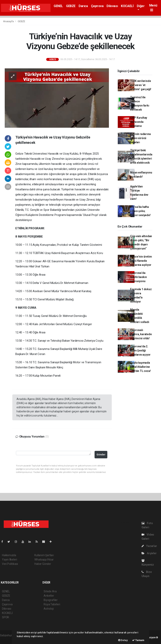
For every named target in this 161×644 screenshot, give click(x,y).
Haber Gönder (43, 564)
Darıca (83, 6)
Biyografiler (51, 600)
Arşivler (149, 553)
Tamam (138, 640)
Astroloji (49, 609)
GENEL (58, 6)
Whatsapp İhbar (44, 560)
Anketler (49, 596)
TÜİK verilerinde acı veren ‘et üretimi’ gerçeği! (141, 85)
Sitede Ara (50, 591)
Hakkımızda (9, 555)
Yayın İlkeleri (9, 560)
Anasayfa (9, 21)
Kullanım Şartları (44, 555)
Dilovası (112, 6)
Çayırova (97, 6)
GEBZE (71, 6)
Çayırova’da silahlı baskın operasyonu (138, 277)
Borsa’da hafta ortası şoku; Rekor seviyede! (140, 211)
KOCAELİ (127, 6)
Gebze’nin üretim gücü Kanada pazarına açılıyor (141, 261)
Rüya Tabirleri (52, 604)
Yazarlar (149, 546)
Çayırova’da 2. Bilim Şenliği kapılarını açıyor (140, 350)
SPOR (6, 617)
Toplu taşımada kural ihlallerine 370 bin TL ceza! (140, 367)
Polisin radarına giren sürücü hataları (140, 138)
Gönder (101, 455)
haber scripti (7, 639)
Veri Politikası (10, 564)
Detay (123, 640)
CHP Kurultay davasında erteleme (139, 122)
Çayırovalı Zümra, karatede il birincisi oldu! (141, 334)
